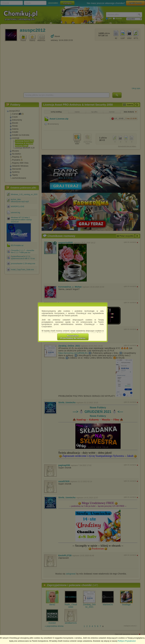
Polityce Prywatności (127, 641)
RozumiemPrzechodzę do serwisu (73, 337)
